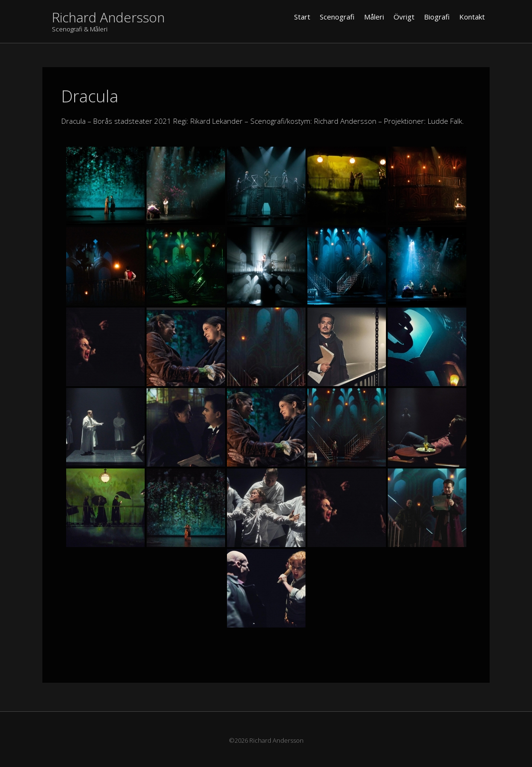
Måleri (374, 17)
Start (302, 17)
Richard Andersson (108, 17)
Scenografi (337, 17)
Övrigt (404, 17)
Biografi (437, 17)
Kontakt (472, 17)
